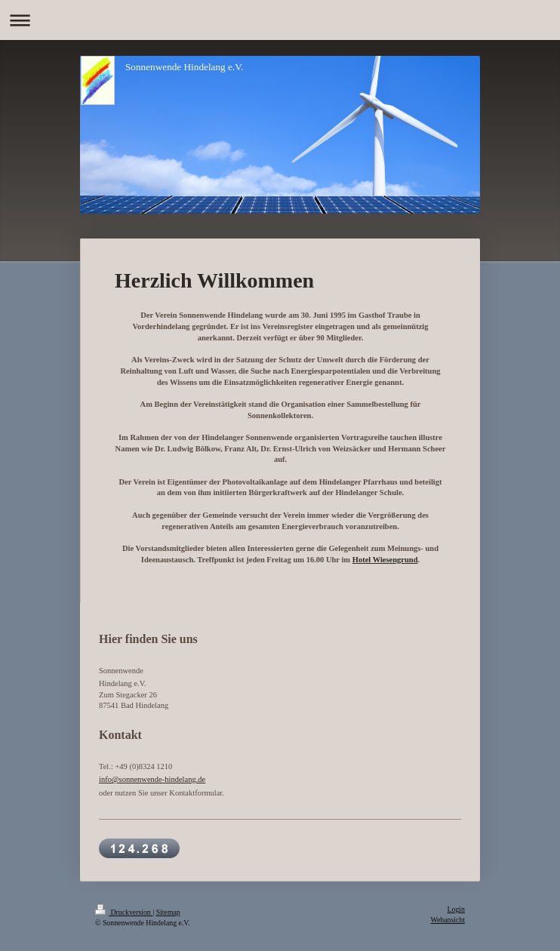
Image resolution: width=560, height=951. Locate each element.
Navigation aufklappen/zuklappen (280, 20)
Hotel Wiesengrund (385, 560)
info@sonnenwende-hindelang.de (152, 779)
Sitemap (168, 912)
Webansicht (448, 920)
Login (456, 909)
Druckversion (124, 912)
